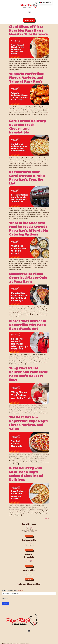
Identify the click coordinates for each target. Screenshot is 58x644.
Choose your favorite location (13, 590)
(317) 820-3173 (29, 542)
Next (47, 518)
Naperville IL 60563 (29, 574)
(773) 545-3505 (29, 559)
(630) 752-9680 (29, 526)
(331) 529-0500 (29, 572)
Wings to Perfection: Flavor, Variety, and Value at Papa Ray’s (27, 77)
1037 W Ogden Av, (29, 573)
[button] (30, 12)
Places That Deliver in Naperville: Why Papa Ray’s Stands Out (28, 325)
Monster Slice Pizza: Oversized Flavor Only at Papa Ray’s (28, 277)
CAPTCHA (5, 599)
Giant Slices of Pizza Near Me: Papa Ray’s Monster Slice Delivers (28, 30)
